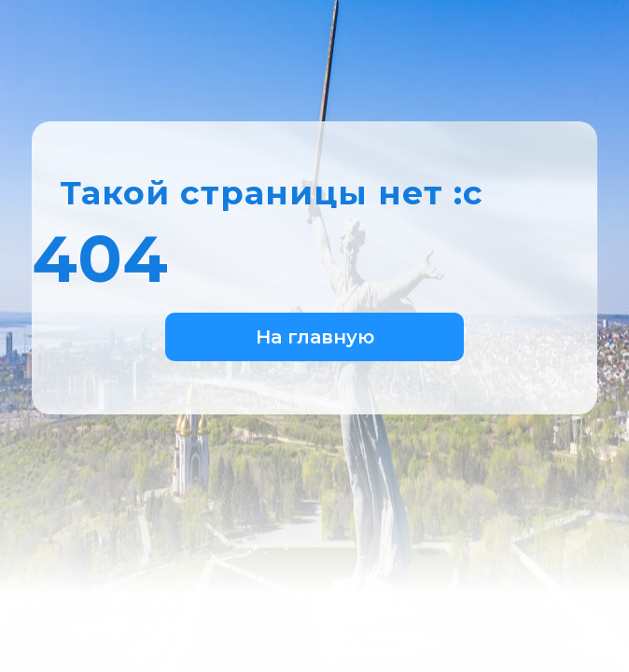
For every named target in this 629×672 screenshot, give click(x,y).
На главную (315, 337)
